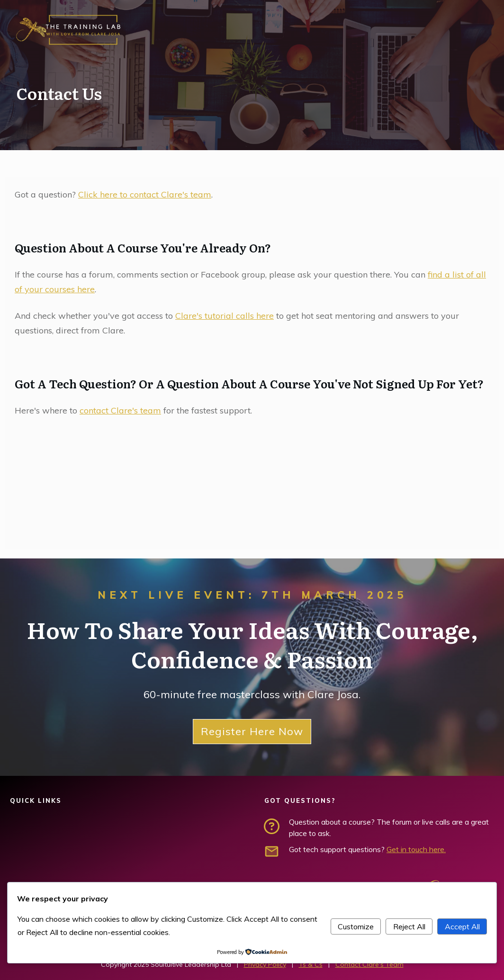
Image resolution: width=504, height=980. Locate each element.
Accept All (462, 926)
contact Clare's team (120, 410)
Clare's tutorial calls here (225, 316)
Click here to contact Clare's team (145, 194)
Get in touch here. (416, 849)
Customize (356, 926)
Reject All (409, 926)
